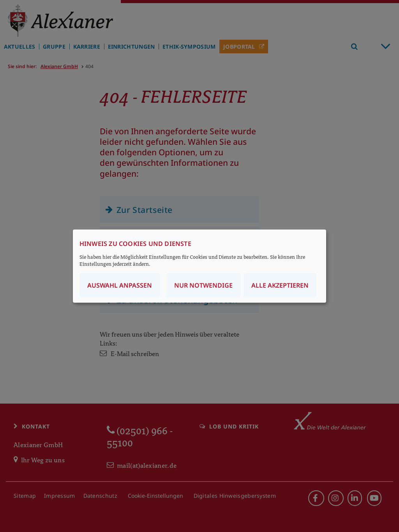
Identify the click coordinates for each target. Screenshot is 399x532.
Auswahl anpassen (120, 285)
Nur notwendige (203, 285)
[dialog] (199, 266)
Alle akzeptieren (280, 285)
